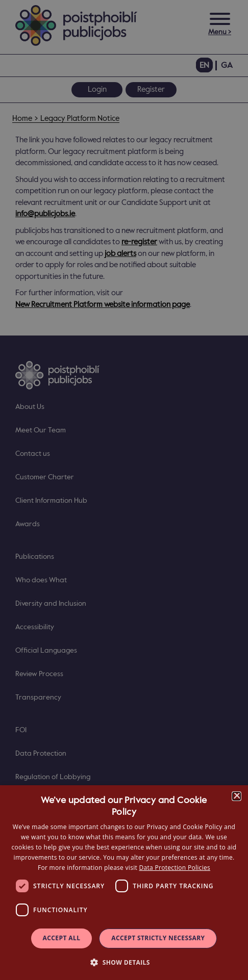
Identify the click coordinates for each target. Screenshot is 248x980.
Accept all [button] (62, 938)
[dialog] (124, 883)
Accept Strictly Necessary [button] (158, 938)
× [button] (237, 796)
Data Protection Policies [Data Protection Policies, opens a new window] (175, 868)
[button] (124, 962)
